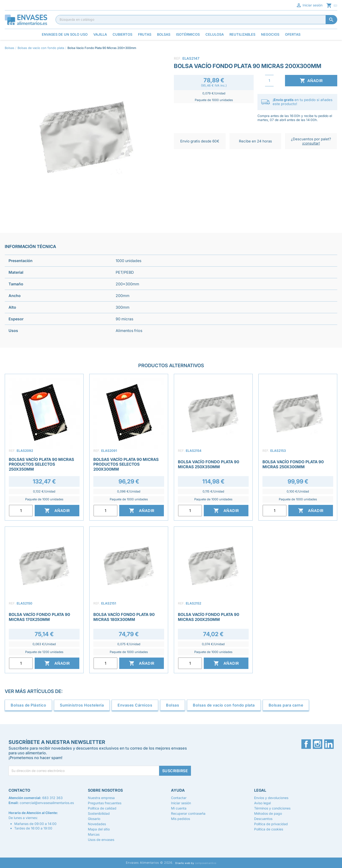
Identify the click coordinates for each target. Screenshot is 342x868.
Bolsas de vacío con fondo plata (224, 705)
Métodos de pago (268, 813)
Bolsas (173, 705)
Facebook (306, 744)
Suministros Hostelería (82, 705)
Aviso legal (262, 803)
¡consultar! (311, 143)
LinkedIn (329, 744)
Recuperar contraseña (188, 813)
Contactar (179, 798)
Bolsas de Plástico (28, 705)
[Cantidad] (269, 81)
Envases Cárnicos (135, 705)
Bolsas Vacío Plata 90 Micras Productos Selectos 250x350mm (41, 464)
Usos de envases (101, 840)
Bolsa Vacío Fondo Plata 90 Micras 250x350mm (209, 464)
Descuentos (263, 819)
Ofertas (293, 34)
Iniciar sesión (309, 5)
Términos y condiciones (272, 808)
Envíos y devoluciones (271, 798)
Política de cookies (269, 829)
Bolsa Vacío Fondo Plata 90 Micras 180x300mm (124, 617)
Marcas (94, 834)
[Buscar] (196, 20)
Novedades (97, 824)
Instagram (318, 744)
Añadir (311, 81)
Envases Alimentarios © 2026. (150, 863)
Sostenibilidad (99, 813)
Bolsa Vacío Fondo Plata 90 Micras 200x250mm (209, 617)
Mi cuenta (179, 808)
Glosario (94, 819)
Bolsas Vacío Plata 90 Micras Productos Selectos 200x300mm (126, 464)
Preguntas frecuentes (105, 803)
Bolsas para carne (286, 705)
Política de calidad (102, 808)
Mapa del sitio (99, 829)
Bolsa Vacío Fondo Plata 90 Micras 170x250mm (39, 617)
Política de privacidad (271, 824)
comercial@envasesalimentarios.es (47, 803)
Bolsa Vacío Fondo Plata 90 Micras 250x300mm (293, 464)
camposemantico (206, 863)
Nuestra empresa (101, 798)
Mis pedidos (180, 819)
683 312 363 (52, 798)
